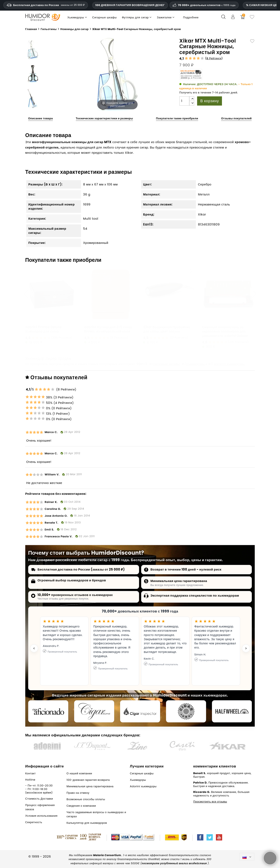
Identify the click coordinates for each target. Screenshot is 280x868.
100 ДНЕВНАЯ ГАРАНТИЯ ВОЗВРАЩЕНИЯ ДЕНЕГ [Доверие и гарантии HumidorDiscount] (130, 5)
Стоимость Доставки (39, 799)
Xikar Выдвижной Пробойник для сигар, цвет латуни (167, 329)
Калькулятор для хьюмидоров (87, 823)
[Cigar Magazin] (186, 711)
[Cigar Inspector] (140, 711)
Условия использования (41, 816)
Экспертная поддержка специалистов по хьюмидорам (195, 595)
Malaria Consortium (107, 855)
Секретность (34, 822)
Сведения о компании (81, 806)
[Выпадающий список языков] (247, 857)
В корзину (210, 101)
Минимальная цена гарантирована (179, 581)
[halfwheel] (232, 711)
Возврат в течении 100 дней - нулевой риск (186, 569)
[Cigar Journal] (94, 711)
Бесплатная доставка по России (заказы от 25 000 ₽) (81, 569)
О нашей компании (79, 773)
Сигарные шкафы (166, 364)
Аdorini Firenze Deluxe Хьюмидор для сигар (43, 329)
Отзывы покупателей (236, 118)
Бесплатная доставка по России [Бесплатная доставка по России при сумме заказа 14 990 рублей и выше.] (46, 5)
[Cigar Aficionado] (48, 711)
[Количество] (184, 101)
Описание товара (41, 118)
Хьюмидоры (195, 364)
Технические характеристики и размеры (104, 118)
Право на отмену (78, 793)
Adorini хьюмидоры (229, 364)
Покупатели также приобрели (177, 118)
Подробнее (191, 17)
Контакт (30, 773)
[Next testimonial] (246, 648)
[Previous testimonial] (34, 648)
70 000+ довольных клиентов (207, 5)
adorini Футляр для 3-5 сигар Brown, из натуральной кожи (108, 329)
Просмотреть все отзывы (210, 802)
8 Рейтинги (214, 58)
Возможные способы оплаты (86, 799)
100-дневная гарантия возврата (88, 780)
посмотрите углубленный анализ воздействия (174, 863)
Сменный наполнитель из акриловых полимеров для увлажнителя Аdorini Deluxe (225, 331)
